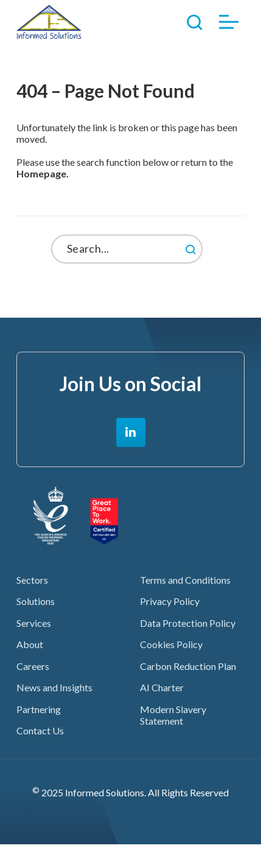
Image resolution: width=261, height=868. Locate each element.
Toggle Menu (229, 22)
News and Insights (54, 687)
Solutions (36, 601)
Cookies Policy (171, 644)
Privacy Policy (170, 601)
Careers (33, 666)
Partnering (39, 709)
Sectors (32, 580)
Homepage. (43, 173)
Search (218, 244)
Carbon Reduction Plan (188, 666)
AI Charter (162, 687)
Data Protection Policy (188, 623)
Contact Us (40, 730)
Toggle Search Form (195, 22)
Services (34, 623)
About (30, 644)
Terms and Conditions (185, 580)
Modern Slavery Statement (173, 715)
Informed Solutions (49, 22)
